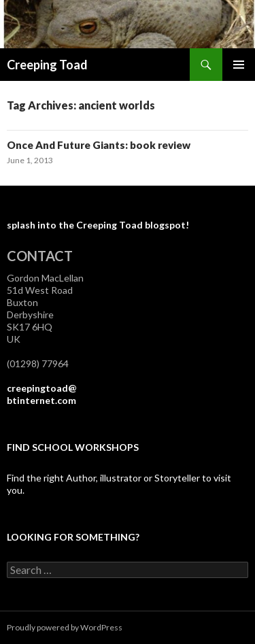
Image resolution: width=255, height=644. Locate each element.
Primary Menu (239, 65)
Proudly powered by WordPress (65, 627)
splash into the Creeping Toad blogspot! (98, 225)
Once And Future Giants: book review (99, 145)
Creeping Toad (47, 65)
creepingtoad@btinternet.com (42, 394)
